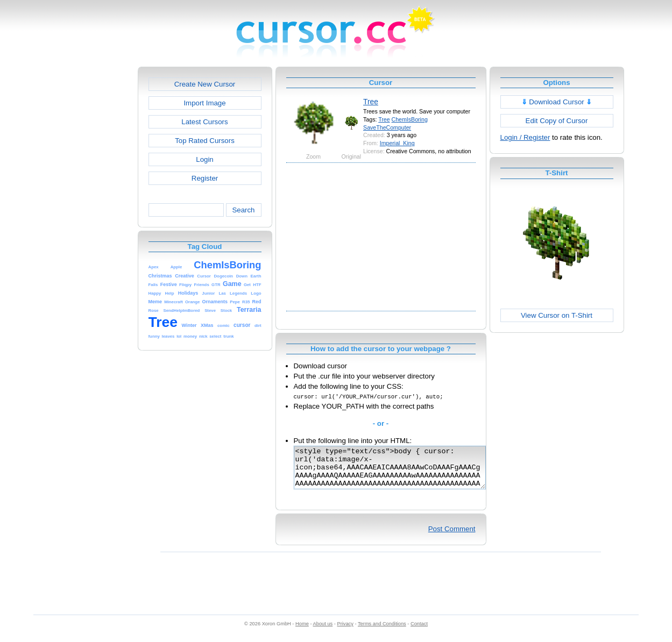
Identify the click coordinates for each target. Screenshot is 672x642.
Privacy (345, 632)
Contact (419, 632)
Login (204, 159)
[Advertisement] (91, 228)
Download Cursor (557, 102)
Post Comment (452, 537)
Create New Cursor (205, 84)
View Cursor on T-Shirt (557, 315)
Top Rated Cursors (205, 141)
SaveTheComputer (387, 127)
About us (323, 632)
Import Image (204, 103)
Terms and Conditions (382, 632)
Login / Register (525, 137)
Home (302, 632)
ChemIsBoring (410, 119)
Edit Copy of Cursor (557, 121)
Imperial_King (397, 143)
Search (243, 210)
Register (205, 178)
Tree (371, 102)
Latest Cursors (204, 122)
